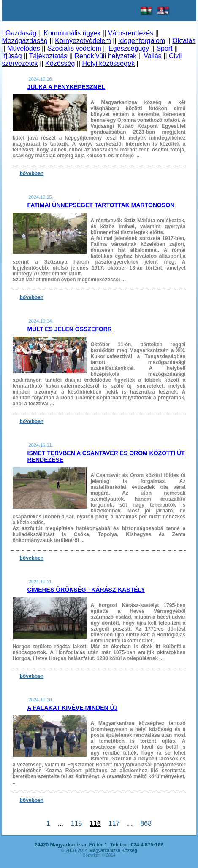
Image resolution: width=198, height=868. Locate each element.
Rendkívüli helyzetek (105, 56)
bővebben (32, 173)
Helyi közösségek (109, 63)
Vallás (152, 56)
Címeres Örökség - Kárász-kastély (86, 590)
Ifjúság (12, 56)
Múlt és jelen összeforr (70, 329)
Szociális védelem (74, 48)
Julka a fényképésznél (66, 87)
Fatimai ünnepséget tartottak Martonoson (101, 205)
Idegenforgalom (142, 41)
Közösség (60, 63)
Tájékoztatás (48, 56)
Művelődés (23, 48)
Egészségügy (129, 48)
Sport (164, 48)
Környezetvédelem (83, 41)
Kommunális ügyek (72, 33)
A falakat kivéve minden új (73, 708)
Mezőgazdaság (25, 41)
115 (76, 824)
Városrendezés (131, 33)
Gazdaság (21, 33)
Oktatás (184, 41)
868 (146, 824)
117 (114, 824)
